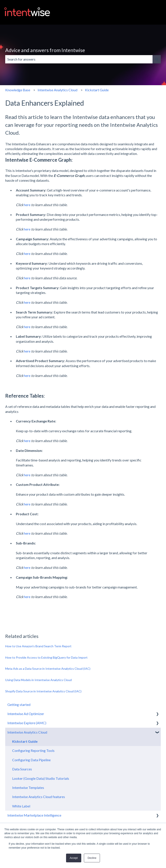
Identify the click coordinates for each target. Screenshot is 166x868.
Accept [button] (74, 858)
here (27, 205)
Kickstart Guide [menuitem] (25, 741)
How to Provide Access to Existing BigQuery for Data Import (46, 657)
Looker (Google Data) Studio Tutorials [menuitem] (41, 778)
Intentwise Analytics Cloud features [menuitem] (39, 797)
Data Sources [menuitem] (22, 769)
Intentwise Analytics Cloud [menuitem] (27, 732)
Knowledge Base (18, 90)
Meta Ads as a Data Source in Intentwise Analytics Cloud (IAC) (48, 669)
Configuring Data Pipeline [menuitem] (31, 760)
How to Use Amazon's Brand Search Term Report (38, 646)
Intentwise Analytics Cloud (57, 90)
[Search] (157, 59)
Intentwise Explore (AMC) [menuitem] (27, 723)
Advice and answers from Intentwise (45, 50)
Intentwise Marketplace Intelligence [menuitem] (34, 815)
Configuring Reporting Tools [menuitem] (33, 750)
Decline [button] (92, 858)
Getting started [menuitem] (19, 704)
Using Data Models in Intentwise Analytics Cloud (38, 680)
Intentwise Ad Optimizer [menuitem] (26, 714)
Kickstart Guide (97, 90)
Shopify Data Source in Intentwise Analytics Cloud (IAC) (44, 691)
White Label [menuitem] (21, 806)
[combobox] (79, 59)
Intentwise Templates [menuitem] (28, 787)
